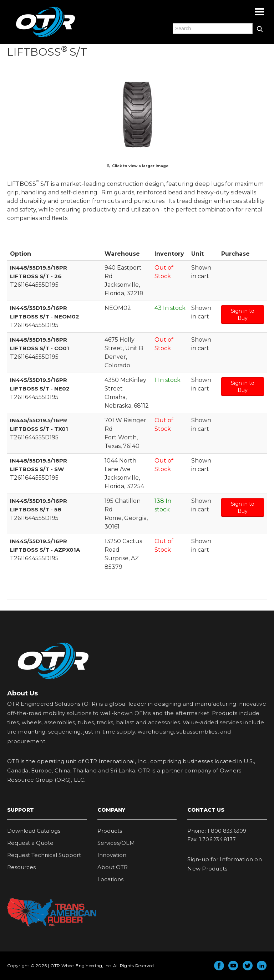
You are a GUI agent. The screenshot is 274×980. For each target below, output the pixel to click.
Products (110, 831)
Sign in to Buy (243, 315)
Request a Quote (30, 843)
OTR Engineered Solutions (45, 37)
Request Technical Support (44, 855)
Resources (21, 867)
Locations (110, 879)
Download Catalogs (34, 831)
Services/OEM (116, 843)
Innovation (112, 855)
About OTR (113, 867)
